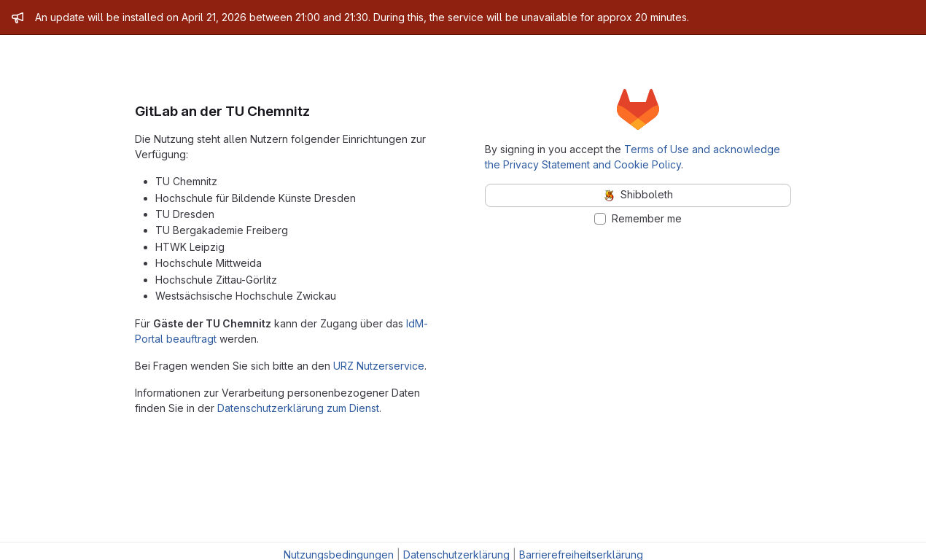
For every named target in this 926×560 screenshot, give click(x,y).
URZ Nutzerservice (379, 366)
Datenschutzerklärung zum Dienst (298, 408)
